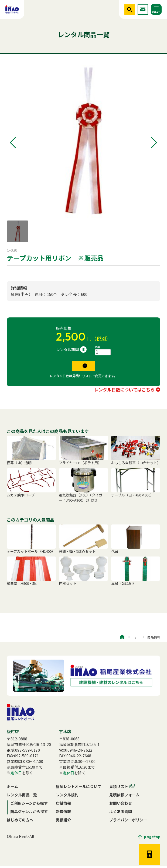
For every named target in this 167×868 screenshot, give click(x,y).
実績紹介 (63, 822)
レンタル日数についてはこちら (124, 391)
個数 (97, 347)
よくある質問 (121, 813)
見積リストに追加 (80, 367)
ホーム (12, 788)
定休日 (16, 775)
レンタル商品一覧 (22, 797)
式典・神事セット (22, 271)
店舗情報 (63, 805)
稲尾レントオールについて (79, 788)
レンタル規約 (67, 797)
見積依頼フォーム (124, 797)
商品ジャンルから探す (123, 639)
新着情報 (63, 813)
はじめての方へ (20, 822)
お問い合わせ (121, 805)
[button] (13, 143)
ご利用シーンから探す (84, 639)
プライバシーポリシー (128, 822)
